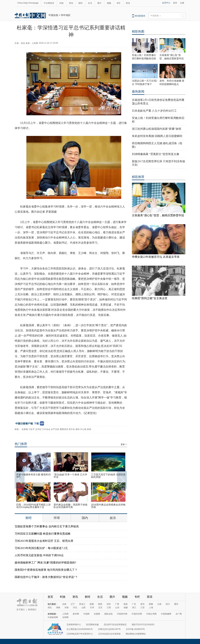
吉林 (64, 604)
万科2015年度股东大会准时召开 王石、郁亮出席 (44, 541)
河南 (67, 608)
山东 (117, 608)
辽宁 (73, 604)
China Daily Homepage (28, 3)
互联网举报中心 (74, 625)
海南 (126, 604)
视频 (109, 3)
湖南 (58, 608)
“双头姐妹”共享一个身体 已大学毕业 (70, 476)
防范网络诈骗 (92, 625)
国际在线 (108, 614)
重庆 (176, 604)
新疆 (92, 604)
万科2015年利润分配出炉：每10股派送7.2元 (41, 548)
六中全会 (46, 429)
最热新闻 (138, 92)
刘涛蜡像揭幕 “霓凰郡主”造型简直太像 (156, 154)
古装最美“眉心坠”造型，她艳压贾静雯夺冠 (158, 215)
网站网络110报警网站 (136, 634)
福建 (126, 608)
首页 (50, 597)
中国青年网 (122, 614)
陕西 (100, 604)
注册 (182, 3)
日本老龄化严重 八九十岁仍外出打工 (154, 111)
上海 (151, 608)
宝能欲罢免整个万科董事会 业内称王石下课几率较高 (47, 526)
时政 (62, 3)
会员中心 (166, 3)
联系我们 (32, 610)
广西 (117, 604)
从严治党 (55, 429)
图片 (99, 3)
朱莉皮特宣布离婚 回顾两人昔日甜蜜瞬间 (157, 136)
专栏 (118, 3)
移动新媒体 (140, 16)
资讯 (71, 3)
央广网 (179, 614)
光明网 (65, 617)
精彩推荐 (138, 177)
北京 (100, 608)
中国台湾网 (151, 614)
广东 (134, 604)
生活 (90, 3)
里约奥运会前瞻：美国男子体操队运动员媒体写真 (71, 506)
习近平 (32, 429)
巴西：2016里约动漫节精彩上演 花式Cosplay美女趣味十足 (33, 506)
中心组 (83, 429)
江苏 (143, 608)
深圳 (109, 604)
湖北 (50, 608)
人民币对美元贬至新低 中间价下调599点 (39, 555)
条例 (89, 429)
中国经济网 (137, 614)
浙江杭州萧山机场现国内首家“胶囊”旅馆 (157, 129)
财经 (81, 3)
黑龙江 (82, 604)
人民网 (65, 614)
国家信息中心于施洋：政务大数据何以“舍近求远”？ (46, 577)
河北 (75, 608)
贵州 (142, 604)
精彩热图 (138, 31)
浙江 (134, 608)
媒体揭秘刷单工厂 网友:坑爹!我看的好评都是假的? (45, 563)
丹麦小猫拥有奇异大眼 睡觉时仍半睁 (33, 476)
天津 (92, 608)
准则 (77, 429)
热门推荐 (21, 444)
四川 (168, 604)
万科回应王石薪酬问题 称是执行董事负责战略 (43, 534)
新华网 (76, 614)
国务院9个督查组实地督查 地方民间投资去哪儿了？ (46, 570)
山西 (83, 608)
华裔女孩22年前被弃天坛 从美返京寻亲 (156, 257)
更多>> (124, 444)
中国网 (86, 614)
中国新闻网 (53, 617)
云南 (159, 604)
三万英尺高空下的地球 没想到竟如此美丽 (108, 476)
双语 (128, 3)
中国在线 (53, 15)
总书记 (38, 429)
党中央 (72, 429)
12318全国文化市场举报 (109, 634)
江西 (109, 608)
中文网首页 (49, 3)
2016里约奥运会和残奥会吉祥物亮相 (108, 506)
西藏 (151, 604)
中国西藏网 (166, 614)
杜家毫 (25, 429)
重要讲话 (64, 429)
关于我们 (21, 610)
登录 (175, 3)
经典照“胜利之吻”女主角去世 (150, 298)
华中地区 (66, 15)
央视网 (97, 614)
